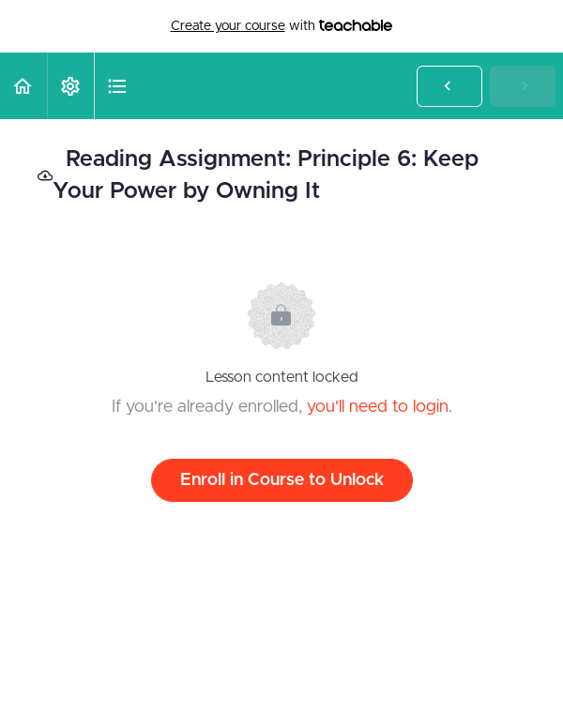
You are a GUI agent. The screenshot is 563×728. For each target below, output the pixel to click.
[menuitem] (70, 86)
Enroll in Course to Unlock (282, 480)
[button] (23, 86)
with (282, 26)
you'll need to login (378, 407)
